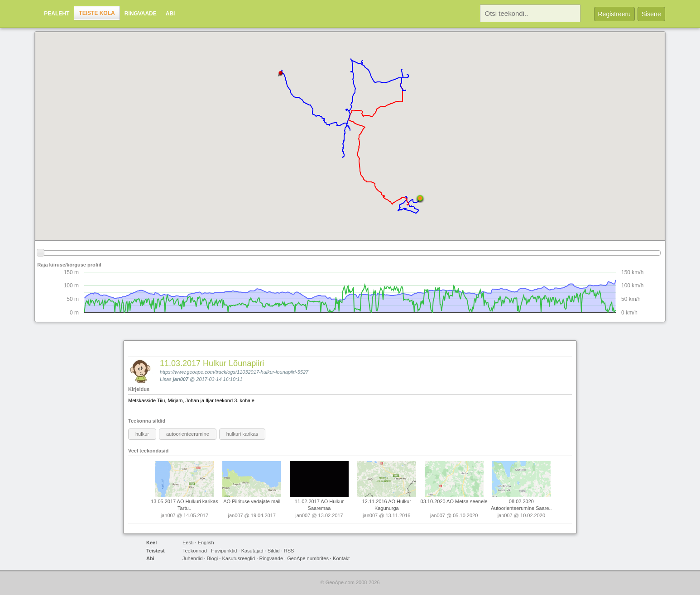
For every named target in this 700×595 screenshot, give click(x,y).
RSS (289, 551)
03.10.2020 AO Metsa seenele (454, 501)
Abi (170, 14)
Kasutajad (252, 551)
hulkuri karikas (242, 434)
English (206, 543)
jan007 (181, 379)
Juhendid (193, 558)
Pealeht (57, 14)
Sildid (274, 551)
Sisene (651, 14)
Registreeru (614, 14)
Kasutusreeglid (238, 558)
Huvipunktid (224, 551)
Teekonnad (195, 551)
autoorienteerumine (188, 434)
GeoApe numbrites (308, 558)
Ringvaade (141, 14)
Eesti (188, 543)
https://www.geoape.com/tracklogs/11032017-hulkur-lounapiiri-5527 (234, 372)
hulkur (142, 434)
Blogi (212, 558)
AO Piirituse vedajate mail (252, 501)
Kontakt (341, 558)
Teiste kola (97, 13)
